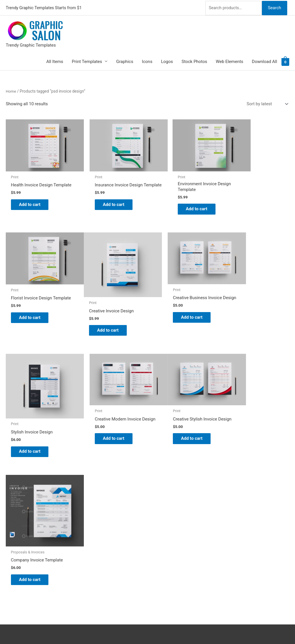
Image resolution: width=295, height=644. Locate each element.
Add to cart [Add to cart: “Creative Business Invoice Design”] (106, 307)
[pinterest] (9, 501)
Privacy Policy (167, 550)
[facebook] (9, 522)
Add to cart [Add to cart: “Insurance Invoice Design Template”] (106, 201)
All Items (55, 61)
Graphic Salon (167, 502)
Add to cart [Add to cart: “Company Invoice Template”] (106, 432)
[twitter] (9, 508)
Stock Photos (194, 61)
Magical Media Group (232, 628)
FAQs (158, 525)
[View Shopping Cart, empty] (285, 61)
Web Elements (229, 61)
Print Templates (87, 61)
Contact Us (164, 542)
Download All (264, 61)
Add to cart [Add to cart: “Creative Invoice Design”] (33, 314)
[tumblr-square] (9, 515)
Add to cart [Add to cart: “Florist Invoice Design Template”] (250, 201)
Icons (147, 61)
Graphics (125, 61)
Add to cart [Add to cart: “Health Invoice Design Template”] (33, 201)
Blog (158, 510)
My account (164, 534)
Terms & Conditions (172, 558)
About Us (162, 518)
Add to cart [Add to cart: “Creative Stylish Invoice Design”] (33, 420)
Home (11, 90)
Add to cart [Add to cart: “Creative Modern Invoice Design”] (250, 307)
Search (274, 7)
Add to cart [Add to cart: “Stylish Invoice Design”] (178, 314)
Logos (167, 61)
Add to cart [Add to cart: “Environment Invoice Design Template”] (178, 201)
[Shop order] (266, 103)
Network (177, 628)
